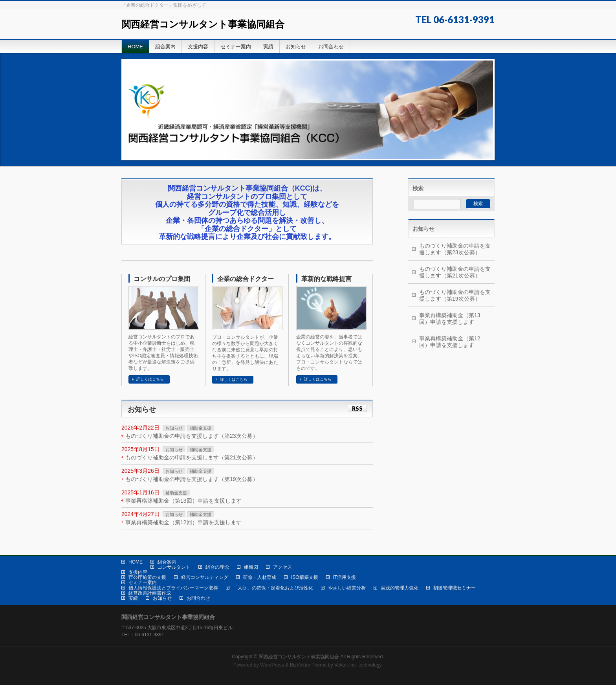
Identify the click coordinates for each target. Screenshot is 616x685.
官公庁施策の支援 (147, 577)
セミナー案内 (143, 582)
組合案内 (167, 562)
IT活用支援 (345, 577)
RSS (357, 409)
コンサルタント (174, 567)
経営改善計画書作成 (150, 593)
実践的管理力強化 (400, 588)
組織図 (251, 567)
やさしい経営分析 (347, 588)
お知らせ (174, 428)
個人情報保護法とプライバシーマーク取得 (173, 588)
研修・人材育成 (260, 577)
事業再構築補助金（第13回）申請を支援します (183, 501)
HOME (136, 562)
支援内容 (138, 572)
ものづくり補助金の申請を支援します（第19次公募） (192, 479)
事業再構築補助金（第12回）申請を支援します (183, 522)
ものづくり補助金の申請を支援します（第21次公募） (192, 457)
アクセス (282, 567)
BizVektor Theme (308, 665)
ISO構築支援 (305, 577)
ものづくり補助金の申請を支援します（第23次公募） (192, 436)
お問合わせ (198, 598)
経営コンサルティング (205, 577)
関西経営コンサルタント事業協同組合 (203, 24)
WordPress (272, 665)
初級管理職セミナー (455, 588)
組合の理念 (217, 567)
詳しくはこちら (150, 379)
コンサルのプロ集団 (162, 279)
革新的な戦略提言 (326, 279)
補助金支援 (201, 428)
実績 (133, 598)
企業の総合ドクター (246, 279)
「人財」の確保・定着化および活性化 (273, 588)
